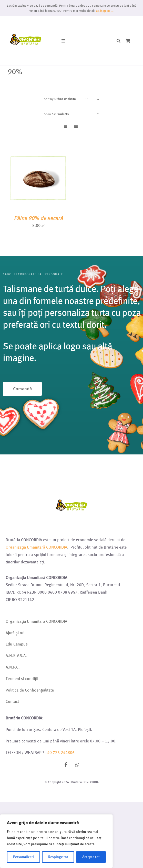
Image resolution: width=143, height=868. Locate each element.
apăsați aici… (105, 11)
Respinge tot (58, 857)
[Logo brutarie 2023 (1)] (26, 22)
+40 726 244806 (60, 753)
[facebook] (66, 765)
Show (56, 114)
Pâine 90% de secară (38, 218)
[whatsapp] (77, 765)
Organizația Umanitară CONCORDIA (36, 547)
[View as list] (76, 126)
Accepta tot (91, 857)
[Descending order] (98, 99)
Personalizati (23, 857)
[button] (119, 41)
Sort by (60, 99)
